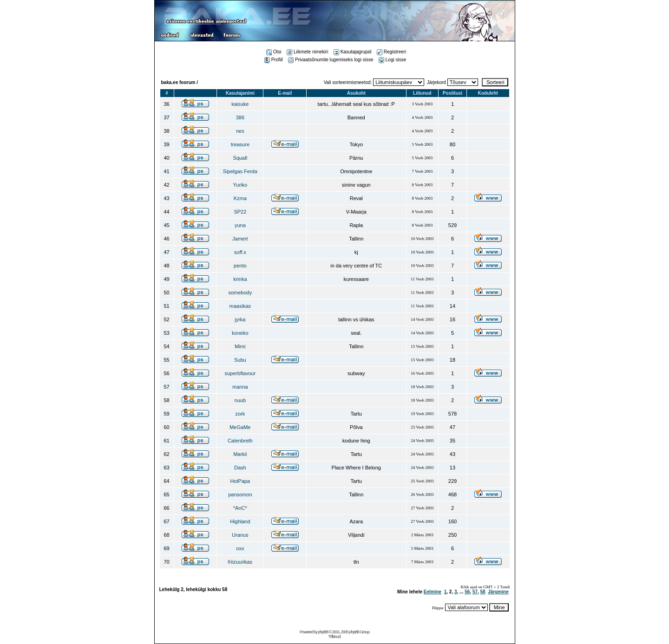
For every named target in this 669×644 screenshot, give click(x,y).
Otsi (274, 52)
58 (483, 592)
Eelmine (433, 592)
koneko (240, 333)
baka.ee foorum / (180, 82)
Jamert (240, 239)
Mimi (240, 346)
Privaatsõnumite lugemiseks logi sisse (331, 60)
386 (240, 117)
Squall (240, 158)
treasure (240, 144)
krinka (240, 279)
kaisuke (240, 104)
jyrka (240, 319)
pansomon (240, 494)
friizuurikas (240, 562)
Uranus (240, 535)
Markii (240, 454)
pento (240, 266)
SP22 (240, 212)
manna (240, 387)
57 (475, 592)
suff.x (240, 252)
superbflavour (240, 373)
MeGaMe (240, 427)
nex (240, 131)
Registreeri (391, 52)
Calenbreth (240, 441)
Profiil (274, 60)
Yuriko (240, 185)
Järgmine (498, 592)
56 (467, 592)
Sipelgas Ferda (240, 171)
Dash (240, 468)
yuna (240, 225)
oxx (240, 548)
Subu (240, 360)
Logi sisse (392, 60)
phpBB (323, 632)
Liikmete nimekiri (307, 52)
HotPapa (240, 481)
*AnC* (240, 508)
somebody (240, 293)
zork (240, 414)
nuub (240, 400)
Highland (240, 521)
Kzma (240, 198)
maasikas (240, 306)
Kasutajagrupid (353, 52)
